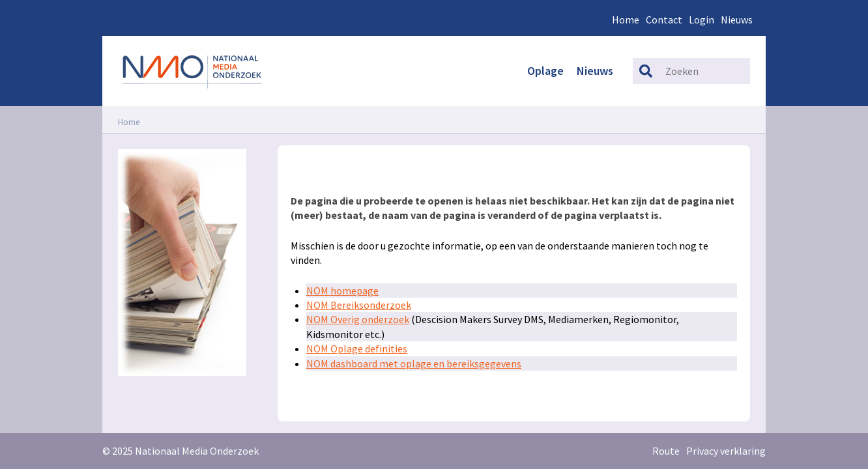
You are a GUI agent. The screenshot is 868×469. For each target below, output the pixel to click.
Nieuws (737, 20)
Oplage (545, 71)
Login (702, 20)
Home (626, 20)
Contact (664, 20)
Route (666, 451)
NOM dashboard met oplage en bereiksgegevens (414, 363)
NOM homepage (342, 291)
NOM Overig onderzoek (358, 319)
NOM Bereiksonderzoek (359, 305)
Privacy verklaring (726, 451)
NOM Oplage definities (357, 348)
